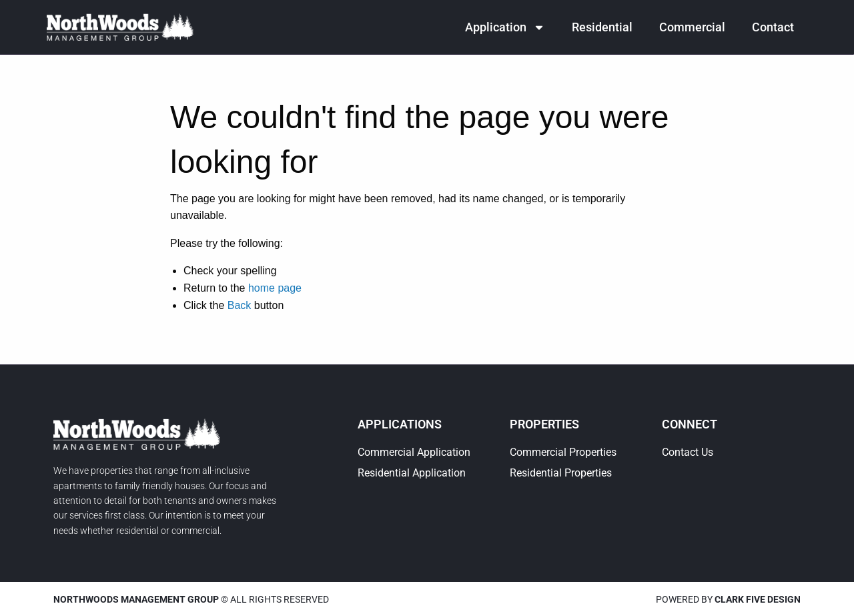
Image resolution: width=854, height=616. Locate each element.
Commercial (692, 27)
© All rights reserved (191, 599)
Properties (544, 424)
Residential (602, 27)
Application (505, 27)
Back (240, 305)
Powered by (728, 599)
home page (275, 288)
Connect (690, 424)
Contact (773, 27)
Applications (400, 424)
